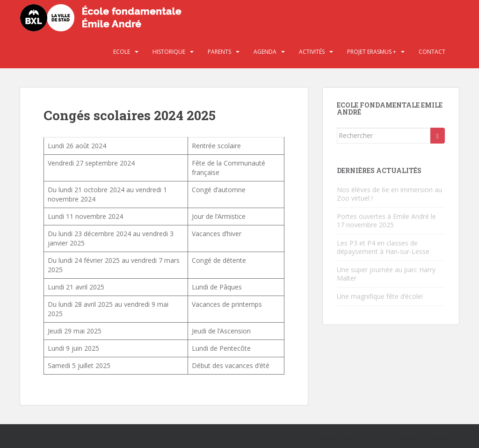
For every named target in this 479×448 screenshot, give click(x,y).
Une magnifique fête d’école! (380, 296)
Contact (432, 52)
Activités (312, 52)
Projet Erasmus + (372, 52)
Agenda (265, 52)
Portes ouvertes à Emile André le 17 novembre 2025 (386, 220)
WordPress (445, 438)
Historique (169, 52)
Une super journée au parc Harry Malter (386, 274)
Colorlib (380, 438)
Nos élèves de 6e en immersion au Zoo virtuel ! (389, 194)
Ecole (122, 52)
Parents (219, 52)
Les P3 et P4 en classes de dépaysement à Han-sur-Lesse (383, 247)
